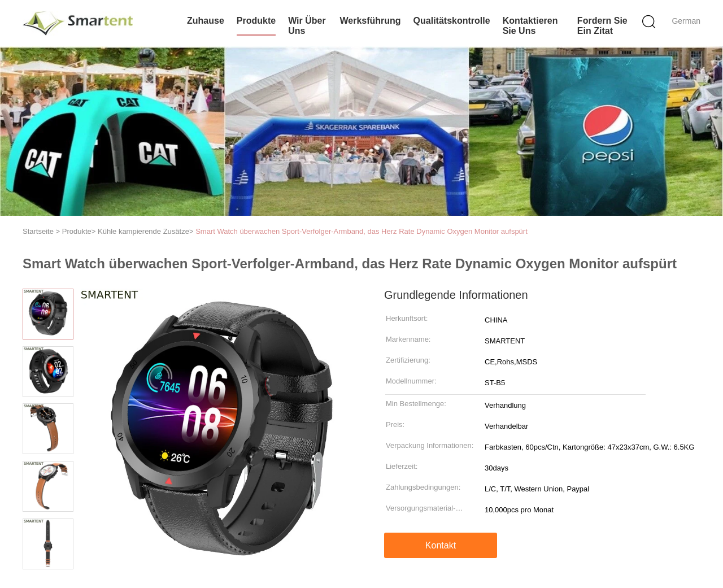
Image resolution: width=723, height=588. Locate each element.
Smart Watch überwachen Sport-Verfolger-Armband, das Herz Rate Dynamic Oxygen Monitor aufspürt (361, 231)
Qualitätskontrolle (452, 21)
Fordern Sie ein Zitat (602, 26)
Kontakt (441, 545)
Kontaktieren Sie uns (530, 26)
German (686, 21)
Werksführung (370, 21)
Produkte (256, 21)
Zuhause (206, 21)
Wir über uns (307, 26)
